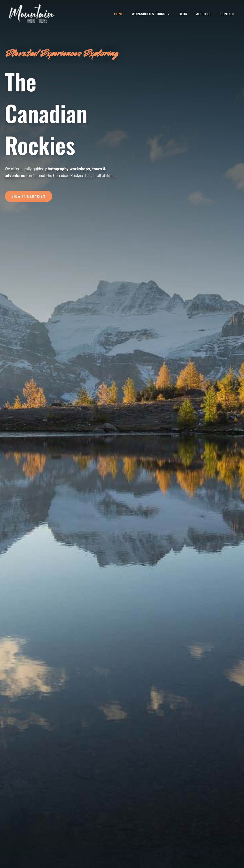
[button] (172, 14)
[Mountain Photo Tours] (32, 13)
